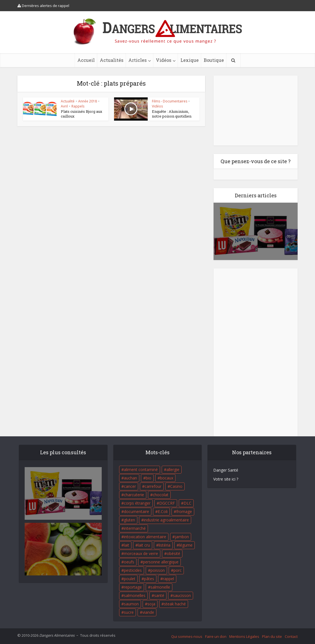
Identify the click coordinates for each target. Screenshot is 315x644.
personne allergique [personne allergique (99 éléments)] (161, 562)
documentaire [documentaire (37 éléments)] (136, 511)
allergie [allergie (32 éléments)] (173, 469)
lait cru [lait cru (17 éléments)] (144, 545)
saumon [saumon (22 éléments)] (131, 604)
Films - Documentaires (170, 101)
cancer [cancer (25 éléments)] (130, 486)
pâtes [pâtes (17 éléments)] (149, 579)
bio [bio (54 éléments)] (149, 478)
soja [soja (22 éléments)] (151, 604)
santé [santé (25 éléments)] (159, 595)
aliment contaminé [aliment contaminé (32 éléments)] (141, 469)
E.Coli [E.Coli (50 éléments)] (163, 511)
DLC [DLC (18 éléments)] (187, 503)
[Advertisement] (256, 111)
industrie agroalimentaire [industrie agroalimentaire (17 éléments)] (166, 520)
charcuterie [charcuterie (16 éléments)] (134, 495)
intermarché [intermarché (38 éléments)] (135, 528)
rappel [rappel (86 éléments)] (168, 579)
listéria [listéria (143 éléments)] (165, 545)
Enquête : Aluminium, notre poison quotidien (172, 114)
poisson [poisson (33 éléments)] (158, 570)
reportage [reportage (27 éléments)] (133, 587)
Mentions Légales (244, 636)
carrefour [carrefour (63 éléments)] (153, 486)
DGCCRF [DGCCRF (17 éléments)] (167, 503)
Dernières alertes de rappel (43, 6)
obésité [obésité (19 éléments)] (173, 553)
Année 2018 (88, 101)
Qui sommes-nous (187, 636)
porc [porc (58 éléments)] (178, 570)
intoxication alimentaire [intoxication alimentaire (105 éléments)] (145, 537)
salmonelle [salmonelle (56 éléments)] (160, 587)
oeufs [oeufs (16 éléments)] (129, 562)
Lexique (190, 60)
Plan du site (272, 636)
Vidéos (164, 60)
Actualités (112, 60)
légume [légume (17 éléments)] (186, 545)
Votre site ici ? (226, 479)
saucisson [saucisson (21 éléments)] (182, 595)
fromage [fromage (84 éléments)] (184, 511)
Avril (64, 106)
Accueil (86, 60)
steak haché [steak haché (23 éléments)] (175, 604)
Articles (137, 60)
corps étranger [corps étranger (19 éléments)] (137, 503)
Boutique (214, 60)
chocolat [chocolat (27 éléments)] (161, 495)
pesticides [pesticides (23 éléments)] (133, 570)
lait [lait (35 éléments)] (127, 545)
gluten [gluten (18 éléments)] (129, 520)
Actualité (68, 101)
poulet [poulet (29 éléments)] (130, 579)
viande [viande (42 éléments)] (148, 612)
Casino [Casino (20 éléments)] (176, 486)
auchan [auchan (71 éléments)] (130, 478)
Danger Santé (226, 470)
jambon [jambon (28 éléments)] (182, 537)
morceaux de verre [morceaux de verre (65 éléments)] (141, 553)
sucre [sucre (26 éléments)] (129, 612)
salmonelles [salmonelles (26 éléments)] (135, 595)
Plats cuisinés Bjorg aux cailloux (82, 114)
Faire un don (216, 636)
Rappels (78, 106)
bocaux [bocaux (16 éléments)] (167, 478)
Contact (291, 636)
